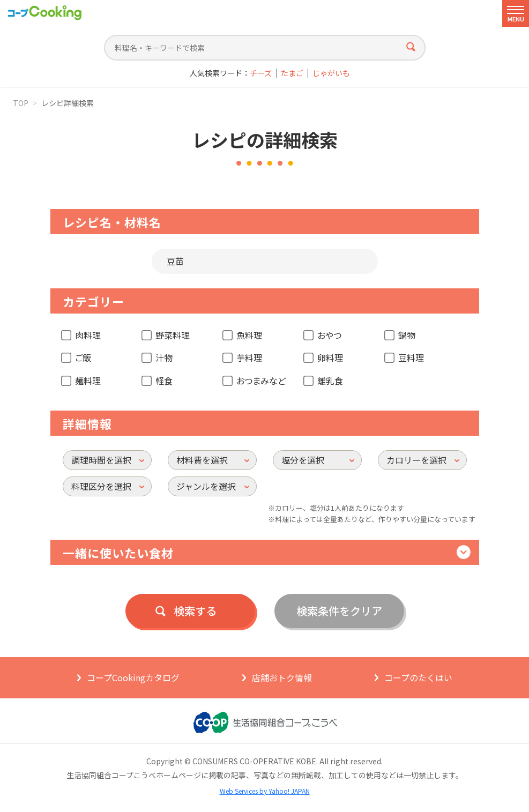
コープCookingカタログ (133, 677)
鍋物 (407, 335)
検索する (195, 611)
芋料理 (249, 357)
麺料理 (88, 381)
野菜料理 (173, 335)
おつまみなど (261, 381)
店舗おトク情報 (282, 677)
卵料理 (330, 357)
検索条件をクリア (339, 611)
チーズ (261, 73)
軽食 (164, 381)
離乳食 (330, 381)
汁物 (164, 357)
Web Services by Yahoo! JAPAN (265, 791)
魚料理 (249, 335)
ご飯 (83, 357)
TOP (21, 103)
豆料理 (411, 357)
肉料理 (88, 335)
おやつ (329, 335)
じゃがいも (331, 73)
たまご (292, 73)
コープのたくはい (418, 677)
